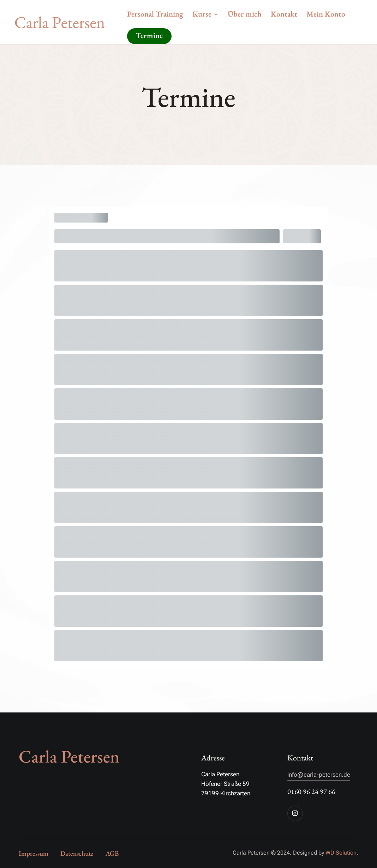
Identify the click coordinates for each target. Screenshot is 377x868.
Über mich (245, 15)
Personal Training (155, 15)
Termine (149, 35)
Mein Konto (326, 15)
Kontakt (284, 15)
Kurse (202, 15)
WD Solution (341, 853)
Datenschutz (77, 853)
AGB (112, 853)
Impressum (34, 853)
